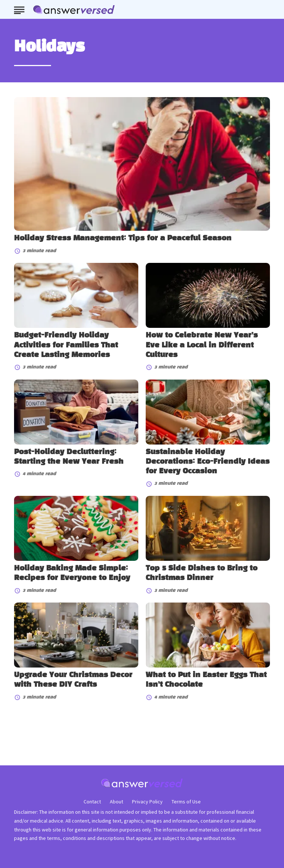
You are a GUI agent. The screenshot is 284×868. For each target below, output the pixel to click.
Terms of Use (186, 802)
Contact (92, 802)
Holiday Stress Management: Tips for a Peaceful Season (123, 238)
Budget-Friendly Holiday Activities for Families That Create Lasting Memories (66, 345)
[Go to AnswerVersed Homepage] (74, 10)
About (116, 802)
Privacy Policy (147, 802)
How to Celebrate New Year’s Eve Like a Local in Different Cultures (202, 345)
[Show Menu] (19, 9)
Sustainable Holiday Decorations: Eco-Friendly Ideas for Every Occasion (208, 462)
